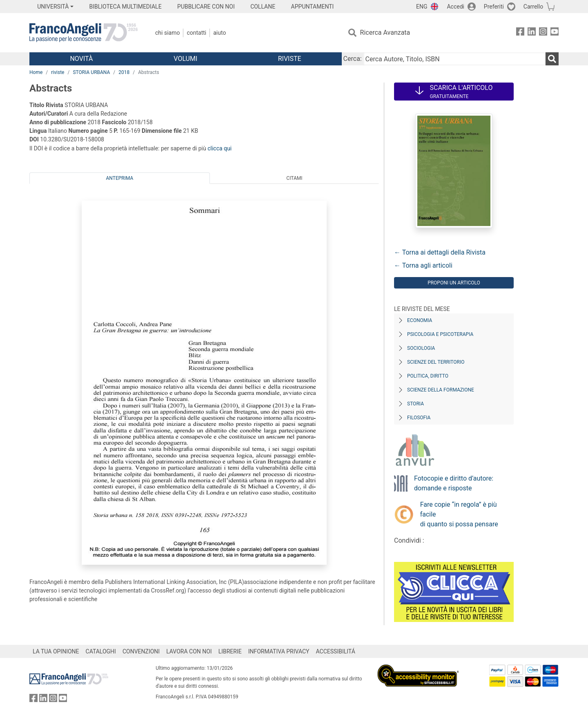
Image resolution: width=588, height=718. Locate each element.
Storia (415, 404)
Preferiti (494, 7)
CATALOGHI (101, 651)
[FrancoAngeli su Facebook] (520, 33)
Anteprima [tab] (120, 178)
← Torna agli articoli (423, 265)
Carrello (533, 7)
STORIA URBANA (91, 72)
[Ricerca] (552, 59)
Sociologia (421, 348)
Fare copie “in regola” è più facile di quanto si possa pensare (459, 514)
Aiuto (219, 33)
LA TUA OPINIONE (56, 651)
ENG (422, 7)
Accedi (455, 7)
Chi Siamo (167, 33)
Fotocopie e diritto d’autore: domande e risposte (454, 483)
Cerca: (353, 59)
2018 (124, 72)
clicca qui (219, 148)
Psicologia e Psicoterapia (440, 334)
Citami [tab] (294, 178)
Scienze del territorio (436, 362)
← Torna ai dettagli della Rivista (440, 252)
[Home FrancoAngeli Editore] (84, 33)
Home (36, 72)
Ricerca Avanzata (385, 32)
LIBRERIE (230, 651)
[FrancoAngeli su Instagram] (543, 33)
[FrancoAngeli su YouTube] (555, 33)
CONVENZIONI (141, 651)
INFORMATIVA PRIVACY (279, 651)
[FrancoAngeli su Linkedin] (532, 33)
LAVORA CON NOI (189, 651)
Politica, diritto (428, 376)
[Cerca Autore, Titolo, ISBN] (454, 59)
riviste (58, 72)
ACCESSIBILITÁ (336, 651)
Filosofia (419, 418)
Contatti (196, 33)
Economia (420, 320)
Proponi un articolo (454, 283)
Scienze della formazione (441, 390)
